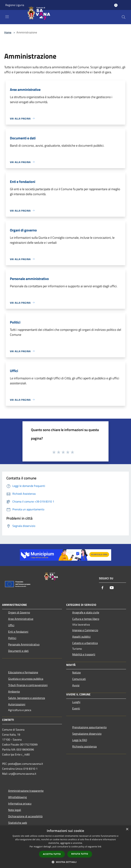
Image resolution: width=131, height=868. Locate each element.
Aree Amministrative (21, 619)
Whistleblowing (17, 797)
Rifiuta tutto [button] (80, 854)
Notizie (76, 672)
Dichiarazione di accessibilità (25, 816)
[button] (65, 862)
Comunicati (79, 679)
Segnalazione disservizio (87, 734)
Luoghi (76, 702)
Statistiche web (18, 823)
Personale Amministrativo (24, 644)
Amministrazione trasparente (26, 791)
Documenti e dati (18, 651)
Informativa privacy (20, 803)
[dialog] (65, 847)
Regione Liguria (15, 5)
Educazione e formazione (23, 672)
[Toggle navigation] (7, 17)
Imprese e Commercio (85, 630)
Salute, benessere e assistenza (27, 698)
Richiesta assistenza (84, 746)
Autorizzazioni (17, 704)
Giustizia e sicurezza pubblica (26, 679)
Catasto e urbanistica (85, 643)
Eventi (76, 708)
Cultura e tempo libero (86, 619)
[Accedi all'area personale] (116, 5)
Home (8, 32)
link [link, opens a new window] (100, 847)
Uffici (11, 625)
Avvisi (76, 685)
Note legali (15, 810)
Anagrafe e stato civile (86, 612)
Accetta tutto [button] (52, 854)
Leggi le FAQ (80, 740)
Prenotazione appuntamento (89, 727)
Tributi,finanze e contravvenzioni (28, 685)
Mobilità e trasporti (84, 654)
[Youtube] (112, 588)
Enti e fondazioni (18, 632)
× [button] (127, 829)
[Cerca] (124, 17)
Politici (12, 638)
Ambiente (14, 691)
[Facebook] (102, 588)
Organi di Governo (19, 612)
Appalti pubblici (81, 637)
